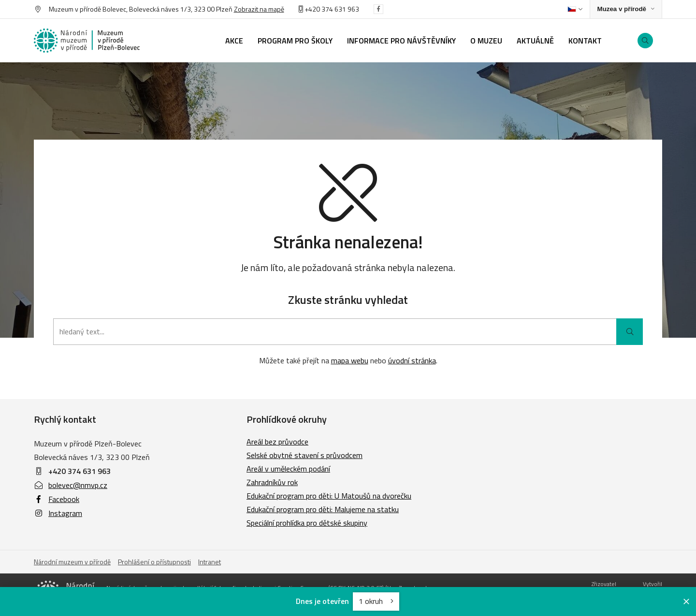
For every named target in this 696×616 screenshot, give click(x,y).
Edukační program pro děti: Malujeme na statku (323, 509)
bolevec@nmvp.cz (71, 485)
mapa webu (350, 360)
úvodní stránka (412, 360)
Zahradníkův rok (272, 482)
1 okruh (376, 601)
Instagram (58, 513)
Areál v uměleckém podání (288, 469)
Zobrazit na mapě (259, 9)
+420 (310, 9)
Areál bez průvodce (277, 442)
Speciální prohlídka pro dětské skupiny (307, 523)
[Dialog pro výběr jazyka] (575, 9)
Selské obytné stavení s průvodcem (304, 455)
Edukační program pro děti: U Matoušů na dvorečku (329, 496)
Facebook (57, 499)
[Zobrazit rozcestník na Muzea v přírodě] (626, 9)
